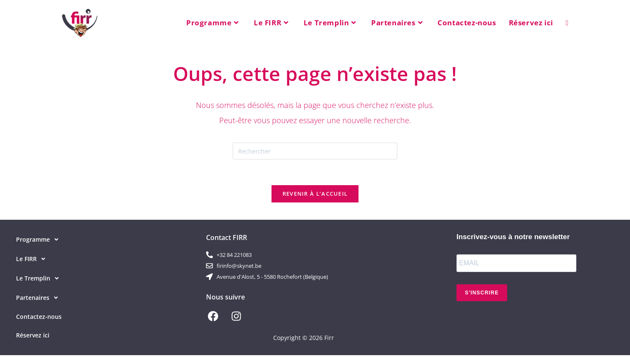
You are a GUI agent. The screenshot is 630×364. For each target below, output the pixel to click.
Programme (39, 240)
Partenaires (39, 298)
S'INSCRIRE (482, 293)
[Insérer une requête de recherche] (315, 151)
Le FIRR (33, 259)
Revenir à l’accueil (315, 194)
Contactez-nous (39, 317)
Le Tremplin (40, 278)
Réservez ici (33, 335)
